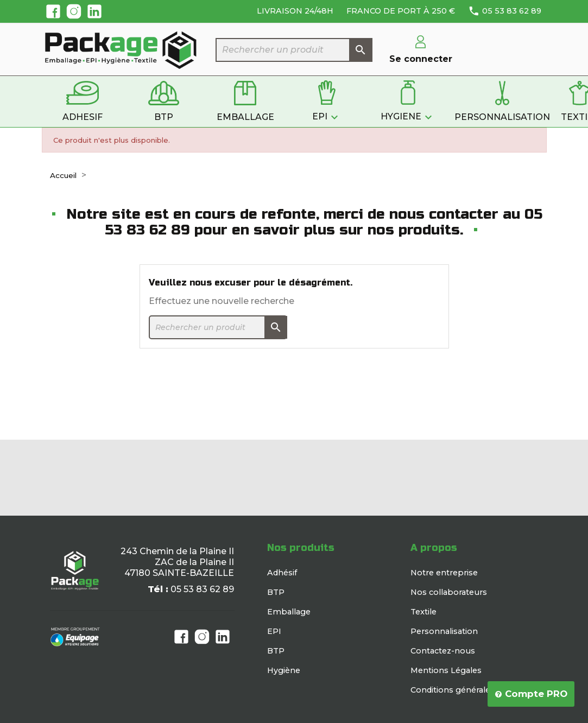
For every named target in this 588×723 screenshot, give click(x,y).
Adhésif (282, 573)
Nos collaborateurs (449, 592)
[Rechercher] (294, 50)
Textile (423, 612)
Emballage (289, 612)
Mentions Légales (446, 670)
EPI (274, 631)
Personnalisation (444, 631)
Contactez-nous (443, 651)
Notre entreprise (444, 573)
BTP (276, 592)
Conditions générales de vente (471, 690)
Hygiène (284, 670)
